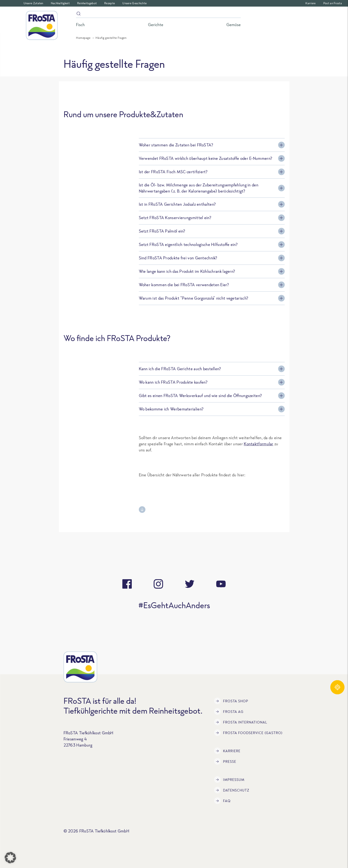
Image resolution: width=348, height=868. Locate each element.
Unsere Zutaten (33, 3)
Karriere (310, 3)
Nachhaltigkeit (60, 3)
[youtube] (221, 584)
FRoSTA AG (229, 711)
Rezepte (110, 3)
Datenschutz (232, 790)
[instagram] (158, 584)
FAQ (222, 801)
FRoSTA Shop (231, 701)
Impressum (229, 780)
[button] (10, 858)
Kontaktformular (259, 444)
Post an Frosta (333, 3)
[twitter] (190, 584)
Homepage (83, 38)
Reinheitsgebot (87, 3)
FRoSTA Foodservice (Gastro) (248, 733)
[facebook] (127, 584)
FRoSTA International (241, 722)
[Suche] (158, 14)
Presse (225, 761)
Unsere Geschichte (134, 3)
